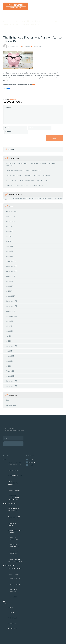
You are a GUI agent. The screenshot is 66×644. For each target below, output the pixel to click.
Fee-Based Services (14, 569)
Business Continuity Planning (15, 532)
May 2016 (9, 336)
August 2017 (10, 281)
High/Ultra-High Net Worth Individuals (15, 464)
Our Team (11, 613)
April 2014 (9, 366)
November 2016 (11, 306)
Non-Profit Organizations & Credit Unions (13, 498)
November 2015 (11, 346)
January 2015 (10, 356)
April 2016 (9, 341)
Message (8, 107)
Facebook (32, 462)
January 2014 (10, 376)
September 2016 (11, 316)
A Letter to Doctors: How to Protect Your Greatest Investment (27, 181)
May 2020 (9, 236)
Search (11, 149)
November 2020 (11, 211)
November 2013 (11, 386)
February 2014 (11, 371)
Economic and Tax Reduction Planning (15, 560)
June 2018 (9, 256)
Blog (7, 400)
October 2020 (11, 216)
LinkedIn (31, 465)
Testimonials (12, 618)
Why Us (10, 607)
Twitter (31, 460)
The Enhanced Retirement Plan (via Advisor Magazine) (33, 39)
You (5, 460)
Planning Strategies (10, 504)
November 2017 (11, 271)
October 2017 (10, 276)
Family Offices (13, 470)
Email (32, 128)
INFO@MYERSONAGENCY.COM (15, 430)
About (5, 604)
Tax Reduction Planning (15, 553)
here (34, 85)
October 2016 (10, 311)
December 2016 (11, 301)
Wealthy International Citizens (13, 483)
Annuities (14, 597)
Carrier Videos (13, 629)
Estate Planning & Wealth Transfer (14, 517)
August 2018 (10, 251)
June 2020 (9, 231)
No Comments (37, 46)
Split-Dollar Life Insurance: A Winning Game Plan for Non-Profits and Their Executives (31, 164)
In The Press (12, 623)
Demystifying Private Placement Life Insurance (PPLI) (24, 186)
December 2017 (11, 266)
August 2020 (10, 221)
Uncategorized (12, 99)
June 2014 (9, 361)
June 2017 (9, 286)
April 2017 (9, 291)
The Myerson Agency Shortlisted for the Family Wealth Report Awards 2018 (36, 198)
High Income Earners (15, 476)
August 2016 (10, 321)
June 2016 (9, 331)
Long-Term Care (16, 584)
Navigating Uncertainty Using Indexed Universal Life (24, 171)
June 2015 (9, 351)
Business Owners (14, 490)
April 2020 (9, 241)
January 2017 (10, 296)
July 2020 (9, 226)
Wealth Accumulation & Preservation (13, 509)
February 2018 (11, 261)
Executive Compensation (15, 546)
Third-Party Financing (12, 524)
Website (8, 132)
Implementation (8, 565)
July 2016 (9, 326)
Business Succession (14, 538)
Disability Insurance (14, 591)
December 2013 (11, 381)
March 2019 (10, 246)
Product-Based (13, 574)
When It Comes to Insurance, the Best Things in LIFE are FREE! (28, 176)
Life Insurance (15, 579)
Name (7, 128)
